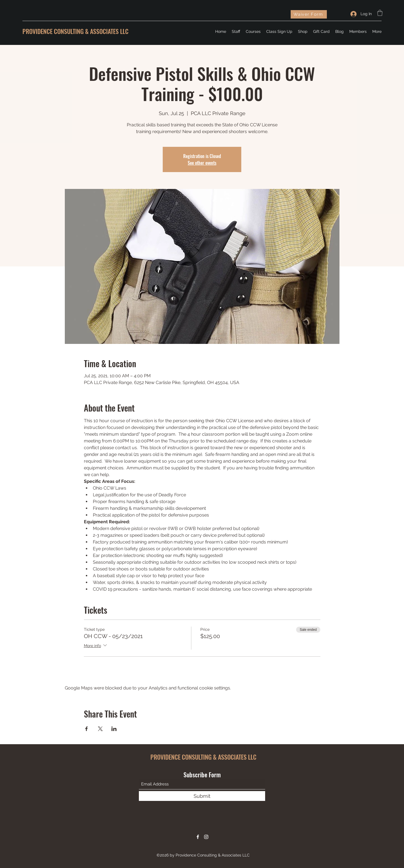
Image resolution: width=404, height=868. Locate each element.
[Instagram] (206, 837)
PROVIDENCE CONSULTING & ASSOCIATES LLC (75, 31)
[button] (380, 13)
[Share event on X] (100, 729)
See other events (202, 163)
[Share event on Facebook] (87, 729)
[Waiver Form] (309, 14)
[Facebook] (198, 837)
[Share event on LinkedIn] (114, 729)
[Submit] (202, 796)
